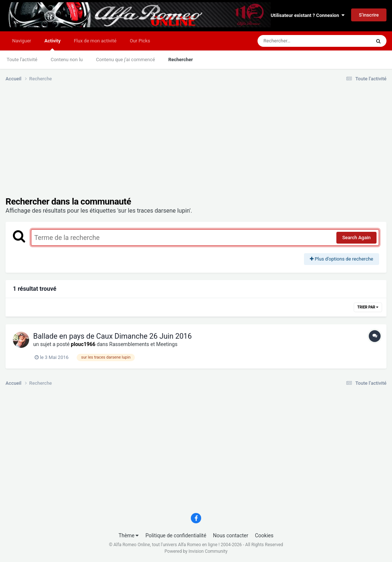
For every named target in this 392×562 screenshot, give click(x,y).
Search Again (356, 238)
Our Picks (140, 41)
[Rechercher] (294, 41)
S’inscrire (369, 15)
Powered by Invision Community (196, 551)
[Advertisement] (140, 145)
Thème (129, 535)
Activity (52, 44)
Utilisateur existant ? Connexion (308, 15)
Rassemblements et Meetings (143, 344)
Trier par (368, 307)
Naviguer (22, 41)
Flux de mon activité (95, 41)
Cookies (264, 535)
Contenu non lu (66, 60)
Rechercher (181, 60)
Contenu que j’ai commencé (126, 60)
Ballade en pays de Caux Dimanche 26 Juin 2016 (113, 336)
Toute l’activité (22, 60)
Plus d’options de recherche (342, 259)
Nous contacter (231, 535)
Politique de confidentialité (176, 535)
